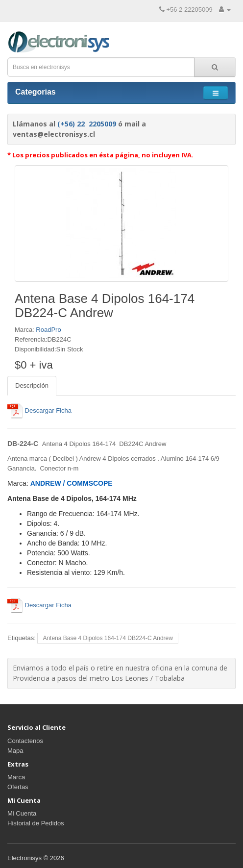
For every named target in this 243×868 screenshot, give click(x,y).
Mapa (15, 751)
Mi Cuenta (22, 813)
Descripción (32, 385)
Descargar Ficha (39, 410)
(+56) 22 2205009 (87, 124)
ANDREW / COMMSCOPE (72, 483)
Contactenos (25, 741)
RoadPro (48, 330)
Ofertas (18, 787)
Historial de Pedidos (36, 823)
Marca (16, 777)
